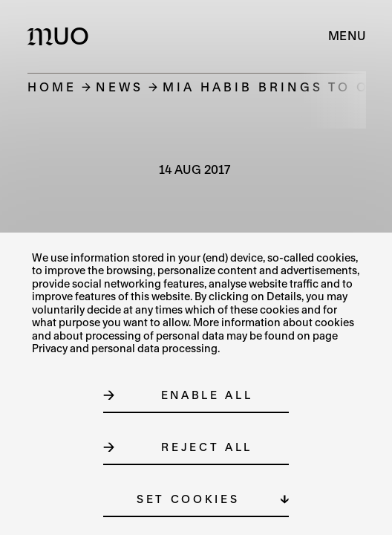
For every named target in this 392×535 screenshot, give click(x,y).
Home (52, 87)
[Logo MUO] (61, 36)
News (120, 87)
